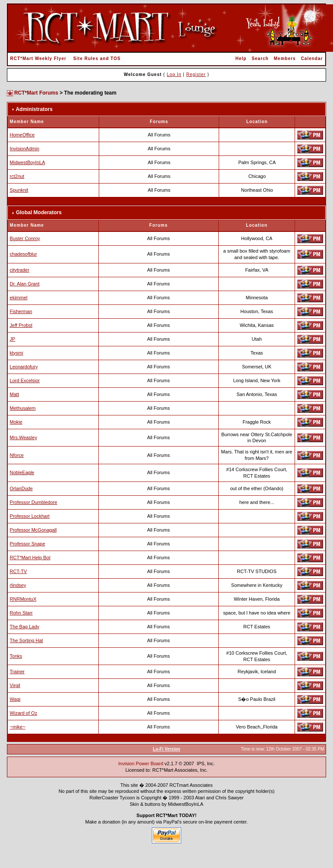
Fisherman (21, 311)
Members (285, 59)
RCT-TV (19, 571)
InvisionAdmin (25, 149)
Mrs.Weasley (24, 437)
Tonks (16, 656)
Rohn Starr (21, 613)
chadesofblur (24, 254)
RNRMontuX (23, 599)
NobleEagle (22, 472)
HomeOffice (22, 135)
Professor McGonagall (33, 530)
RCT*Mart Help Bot (30, 558)
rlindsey (18, 585)
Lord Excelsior (25, 380)
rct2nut (17, 176)
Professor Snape (28, 544)
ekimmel (19, 298)
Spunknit (19, 190)
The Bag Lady (25, 627)
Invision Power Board (141, 763)
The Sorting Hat (27, 640)
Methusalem (23, 408)
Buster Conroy (25, 238)
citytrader (20, 270)
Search (260, 59)
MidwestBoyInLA (28, 162)
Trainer (17, 672)
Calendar (312, 59)
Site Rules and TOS (97, 59)
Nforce (17, 455)
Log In (174, 74)
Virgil (15, 685)
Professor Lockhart (30, 516)
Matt (14, 394)
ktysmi (17, 353)
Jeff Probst (21, 325)
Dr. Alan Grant (25, 284)
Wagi (15, 699)
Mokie (16, 422)
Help (241, 59)
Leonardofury (24, 367)
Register (196, 74)
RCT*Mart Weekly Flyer (38, 59)
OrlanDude (21, 488)
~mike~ (18, 727)
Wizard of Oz (24, 713)
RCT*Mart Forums (36, 93)
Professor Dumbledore (34, 502)
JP (13, 339)
